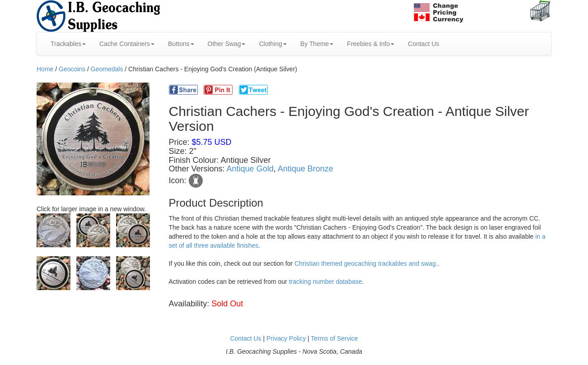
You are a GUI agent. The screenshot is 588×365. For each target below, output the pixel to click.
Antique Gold (250, 169)
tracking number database (326, 282)
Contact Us (423, 44)
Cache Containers (127, 44)
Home (45, 69)
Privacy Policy (286, 338)
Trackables (68, 44)
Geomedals (107, 69)
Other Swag (227, 44)
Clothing (273, 44)
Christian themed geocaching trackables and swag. (366, 263)
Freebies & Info (371, 44)
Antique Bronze (306, 169)
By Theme (317, 44)
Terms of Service (334, 338)
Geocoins (72, 69)
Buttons (181, 44)
